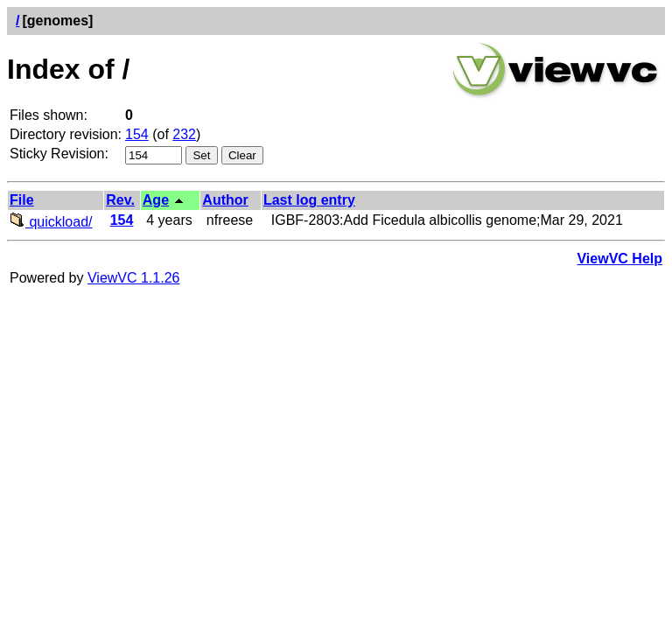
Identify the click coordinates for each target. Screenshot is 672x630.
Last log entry (309, 200)
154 (137, 134)
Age (156, 200)
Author (225, 200)
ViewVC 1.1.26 (134, 278)
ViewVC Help (619, 259)
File (22, 200)
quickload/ (51, 222)
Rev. (120, 200)
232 (184, 134)
